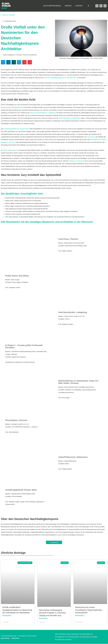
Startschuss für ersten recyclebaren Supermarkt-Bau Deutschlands (89, 610)
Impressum (15, 638)
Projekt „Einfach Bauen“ (11, 150)
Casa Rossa (91, 137)
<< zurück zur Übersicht (8, 15)
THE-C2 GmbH (32, 636)
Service (68, 6)
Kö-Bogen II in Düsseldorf (77, 161)
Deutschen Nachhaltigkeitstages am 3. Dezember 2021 (61, 78)
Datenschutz (5, 638)
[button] (88, 6)
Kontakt (79, 6)
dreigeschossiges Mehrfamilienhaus (12, 107)
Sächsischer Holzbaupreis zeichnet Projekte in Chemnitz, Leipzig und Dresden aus (53, 613)
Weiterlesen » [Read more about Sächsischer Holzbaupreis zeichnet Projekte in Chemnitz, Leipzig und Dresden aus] (43, 619)
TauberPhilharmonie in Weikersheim (70, 118)
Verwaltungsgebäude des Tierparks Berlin (17, 129)
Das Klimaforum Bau (52, 6)
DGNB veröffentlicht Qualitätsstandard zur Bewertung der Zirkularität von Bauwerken (17, 610)
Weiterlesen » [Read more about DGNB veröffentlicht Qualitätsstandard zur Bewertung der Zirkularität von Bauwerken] (7, 616)
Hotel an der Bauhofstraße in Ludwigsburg (44, 113)
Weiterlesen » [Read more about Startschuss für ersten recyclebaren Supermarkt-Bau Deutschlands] (80, 616)
